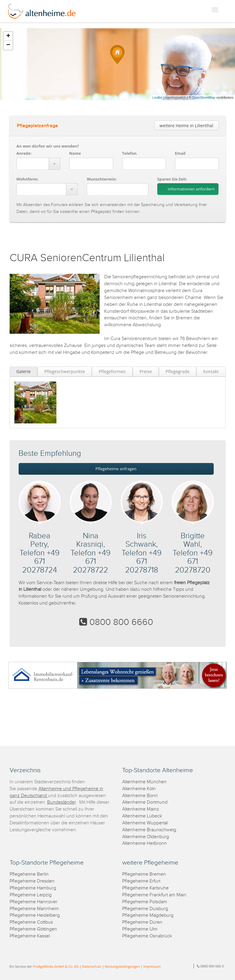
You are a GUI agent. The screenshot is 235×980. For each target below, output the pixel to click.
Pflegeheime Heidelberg (35, 915)
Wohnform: (27, 179)
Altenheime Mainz (141, 809)
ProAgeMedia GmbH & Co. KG (56, 966)
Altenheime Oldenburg (146, 837)
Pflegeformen (112, 371)
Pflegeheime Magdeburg (148, 915)
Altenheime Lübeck (142, 816)
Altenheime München (144, 782)
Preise (146, 371)
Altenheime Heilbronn (145, 843)
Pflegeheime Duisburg (145, 909)
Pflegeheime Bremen (144, 874)
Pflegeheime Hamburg (33, 888)
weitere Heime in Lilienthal (187, 125)
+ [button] (8, 36)
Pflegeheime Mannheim (34, 909)
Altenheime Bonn (140, 796)
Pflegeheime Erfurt (141, 881)
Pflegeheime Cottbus (31, 922)
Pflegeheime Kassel (30, 936)
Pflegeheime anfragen (116, 469)
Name (75, 153)
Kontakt (211, 371)
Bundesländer (61, 802)
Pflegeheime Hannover (33, 902)
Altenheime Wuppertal (145, 823)
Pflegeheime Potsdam (145, 902)
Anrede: (24, 153)
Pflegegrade (178, 371)
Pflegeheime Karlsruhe (145, 888)
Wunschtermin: (102, 179)
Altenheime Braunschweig (149, 830)
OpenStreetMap (204, 97)
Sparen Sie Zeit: (172, 179)
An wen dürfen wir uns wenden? (48, 146)
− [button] (8, 45)
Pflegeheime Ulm (140, 929)
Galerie (23, 371)
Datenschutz (92, 966)
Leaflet (157, 97)
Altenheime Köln (139, 789)
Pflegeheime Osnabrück (147, 936)
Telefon (129, 153)
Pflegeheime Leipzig (31, 895)
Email (180, 153)
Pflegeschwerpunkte (65, 371)
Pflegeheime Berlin (29, 874)
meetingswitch (176, 97)
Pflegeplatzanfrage (37, 126)
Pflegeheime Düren (142, 922)
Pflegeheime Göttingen (33, 929)
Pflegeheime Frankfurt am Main (154, 895)
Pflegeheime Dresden (32, 881)
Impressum (152, 966)
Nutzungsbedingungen (122, 966)
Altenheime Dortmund (145, 802)
